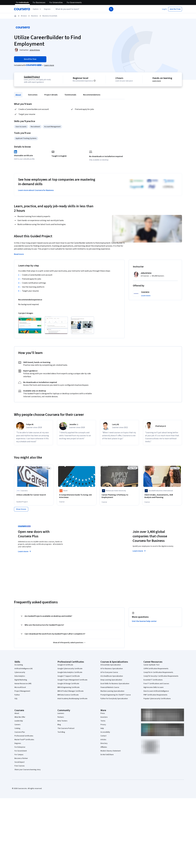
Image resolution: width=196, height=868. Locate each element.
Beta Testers (62, 721)
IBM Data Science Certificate (68, 695)
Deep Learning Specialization (111, 680)
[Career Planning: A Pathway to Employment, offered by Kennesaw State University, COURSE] (119, 496)
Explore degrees (84, 546)
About (18, 95)
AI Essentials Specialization (111, 665)
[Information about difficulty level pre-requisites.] (95, 81)
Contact (103, 736)
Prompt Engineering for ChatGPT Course (116, 695)
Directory (104, 743)
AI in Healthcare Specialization (112, 676)
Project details (51, 95)
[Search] (111, 9)
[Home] (15, 16)
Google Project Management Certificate (72, 680)
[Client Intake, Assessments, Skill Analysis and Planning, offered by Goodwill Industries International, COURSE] (162, 496)
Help (102, 728)
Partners (61, 717)
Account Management (52, 127)
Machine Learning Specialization (112, 691)
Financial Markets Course (110, 687)
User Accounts (21, 127)
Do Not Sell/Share (107, 754)
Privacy (103, 724)
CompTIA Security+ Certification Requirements (161, 676)
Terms (103, 721)
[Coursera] (22, 9)
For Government (21, 751)
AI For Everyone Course (109, 672)
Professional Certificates (24, 736)
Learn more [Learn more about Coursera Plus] (25, 551)
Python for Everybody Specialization (114, 698)
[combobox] (79, 9)
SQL (16, 698)
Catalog (17, 728)
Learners (61, 713)
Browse (24, 16)
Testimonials (70, 95)
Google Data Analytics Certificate (70, 672)
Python (17, 695)
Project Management (22, 691)
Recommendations (92, 95)
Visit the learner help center (144, 621)
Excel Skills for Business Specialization (115, 683)
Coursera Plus (20, 732)
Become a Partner (21, 758)
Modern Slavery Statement (111, 751)
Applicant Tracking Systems (26, 138)
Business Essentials (50, 16)
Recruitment (35, 127)
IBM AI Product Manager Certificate (70, 691)
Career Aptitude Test (151, 665)
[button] (47, 9)
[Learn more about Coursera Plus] (49, 65)
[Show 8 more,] (21, 509)
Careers (17, 724)
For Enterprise (20, 747)
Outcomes (33, 95)
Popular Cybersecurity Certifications (157, 698)
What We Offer (20, 717)
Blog (59, 724)
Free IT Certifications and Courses (156, 683)
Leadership (19, 721)
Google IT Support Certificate (69, 676)
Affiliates (104, 747)
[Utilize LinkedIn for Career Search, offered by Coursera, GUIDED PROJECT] (34, 495)
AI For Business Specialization (112, 668)
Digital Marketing (21, 680)
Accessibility (105, 732)
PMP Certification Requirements (155, 695)
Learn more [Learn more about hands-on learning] (157, 81)
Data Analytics (20, 676)
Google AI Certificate (65, 665)
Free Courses (20, 766)
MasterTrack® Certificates (24, 739)
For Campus (19, 754)
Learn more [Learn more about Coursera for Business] (139, 551)
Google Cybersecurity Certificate (70, 668)
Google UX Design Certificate (68, 683)
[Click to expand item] (30, 325)
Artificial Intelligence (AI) (23, 668)
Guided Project (32, 77)
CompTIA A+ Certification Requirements (158, 672)
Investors (104, 717)
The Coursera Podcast (66, 728)
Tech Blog (61, 732)
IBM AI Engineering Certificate (68, 687)
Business (35, 16)
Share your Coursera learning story (28, 769)
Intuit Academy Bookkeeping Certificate (72, 698)
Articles (103, 739)
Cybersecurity (20, 672)
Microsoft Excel (20, 687)
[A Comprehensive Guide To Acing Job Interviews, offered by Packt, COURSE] (77, 496)
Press (103, 713)
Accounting (19, 665)
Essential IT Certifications (153, 680)
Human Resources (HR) (23, 683)
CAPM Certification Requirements (156, 668)
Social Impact (19, 762)
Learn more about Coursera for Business (36, 190)
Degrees (18, 743)
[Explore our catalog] (37, 9)
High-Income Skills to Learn (153, 687)
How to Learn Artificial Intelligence (156, 691)
